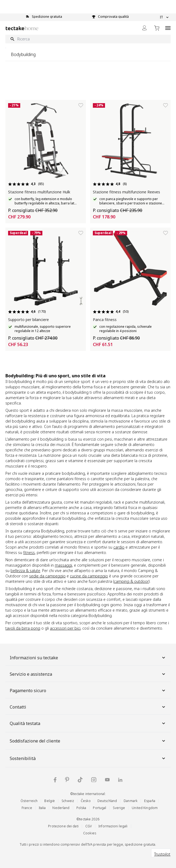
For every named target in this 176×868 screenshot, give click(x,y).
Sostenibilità (88, 758)
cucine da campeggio (89, 576)
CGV (89, 826)
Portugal (99, 808)
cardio (119, 547)
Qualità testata (88, 723)
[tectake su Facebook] (55, 780)
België (50, 801)
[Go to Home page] (22, 28)
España (150, 801)
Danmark (131, 801)
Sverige (119, 808)
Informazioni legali (113, 826)
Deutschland (107, 801)
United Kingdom (145, 808)
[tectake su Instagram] (94, 780)
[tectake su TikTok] (80, 780)
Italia (42, 808)
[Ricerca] (88, 39)
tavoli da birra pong (23, 628)
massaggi (63, 565)
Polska (81, 808)
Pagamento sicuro (88, 691)
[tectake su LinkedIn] (120, 780)
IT (164, 17)
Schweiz (68, 801)
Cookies (90, 833)
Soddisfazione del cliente (88, 741)
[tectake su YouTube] (107, 780)
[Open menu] (168, 28)
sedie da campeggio (47, 576)
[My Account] (144, 28)
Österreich (29, 801)
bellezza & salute (25, 571)
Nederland (61, 808)
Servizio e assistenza (88, 674)
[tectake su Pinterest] (67, 780)
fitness (29, 552)
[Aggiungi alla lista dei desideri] (81, 105)
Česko (86, 801)
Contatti (88, 707)
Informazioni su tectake (88, 658)
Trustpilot (162, 854)
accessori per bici (65, 628)
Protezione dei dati (63, 826)
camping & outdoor (131, 581)
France (27, 808)
